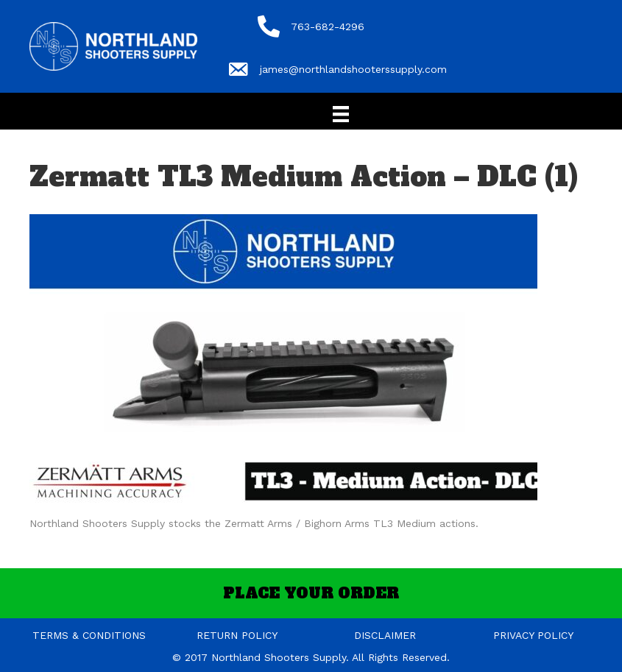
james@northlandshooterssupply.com (353, 69)
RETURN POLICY (237, 635)
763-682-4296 (328, 26)
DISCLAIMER (385, 635)
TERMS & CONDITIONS (89, 635)
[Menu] (341, 114)
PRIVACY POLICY (533, 635)
